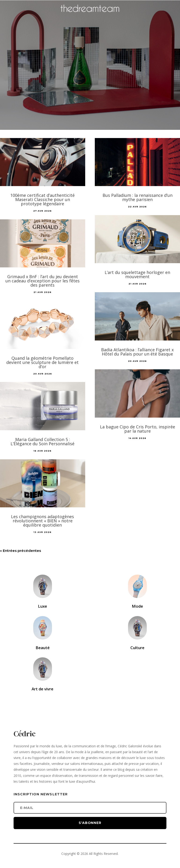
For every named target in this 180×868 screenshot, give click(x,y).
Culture (137, 648)
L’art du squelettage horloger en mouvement (137, 274)
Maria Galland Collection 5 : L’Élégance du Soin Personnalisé (42, 441)
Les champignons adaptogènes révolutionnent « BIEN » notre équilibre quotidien (42, 521)
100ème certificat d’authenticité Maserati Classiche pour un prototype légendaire (42, 199)
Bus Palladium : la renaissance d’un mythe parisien (138, 197)
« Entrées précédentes (20, 551)
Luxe (42, 606)
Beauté (43, 648)
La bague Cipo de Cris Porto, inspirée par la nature (138, 429)
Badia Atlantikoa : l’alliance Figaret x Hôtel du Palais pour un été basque (137, 352)
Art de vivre (42, 689)
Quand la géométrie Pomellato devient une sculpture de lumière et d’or (42, 362)
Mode (137, 606)
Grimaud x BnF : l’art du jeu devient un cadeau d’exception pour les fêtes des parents (42, 281)
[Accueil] (90, 15)
